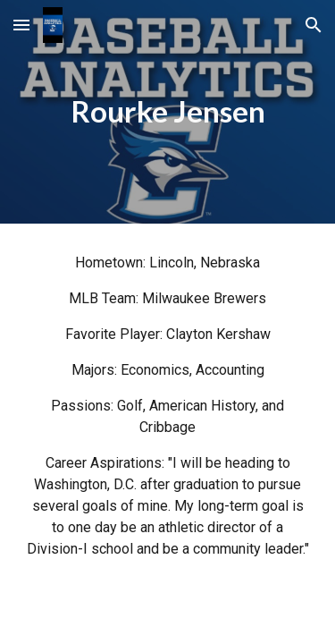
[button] (21, 25)
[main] (168, 112)
